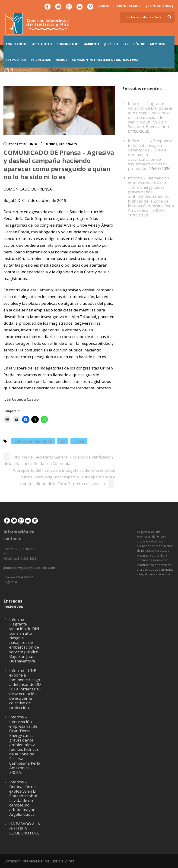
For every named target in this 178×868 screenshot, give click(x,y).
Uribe (79, 441)
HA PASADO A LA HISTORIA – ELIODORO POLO (25, 828)
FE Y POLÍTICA (16, 60)
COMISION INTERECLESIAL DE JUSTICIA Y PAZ (105, 60)
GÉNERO (139, 44)
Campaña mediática (33, 441)
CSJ (63, 441)
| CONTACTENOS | (160, 6)
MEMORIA (157, 44)
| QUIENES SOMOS (127, 6)
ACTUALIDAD (42, 44)
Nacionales (68, 144)
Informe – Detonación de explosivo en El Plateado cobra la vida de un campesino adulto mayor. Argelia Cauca (23, 798)
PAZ (126, 44)
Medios (51, 144)
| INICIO (103, 6)
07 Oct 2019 (17, 144)
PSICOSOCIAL (41, 60)
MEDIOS (61, 60)
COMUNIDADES (68, 44)
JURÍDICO (111, 44)
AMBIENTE (92, 44)
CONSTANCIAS (17, 44)
